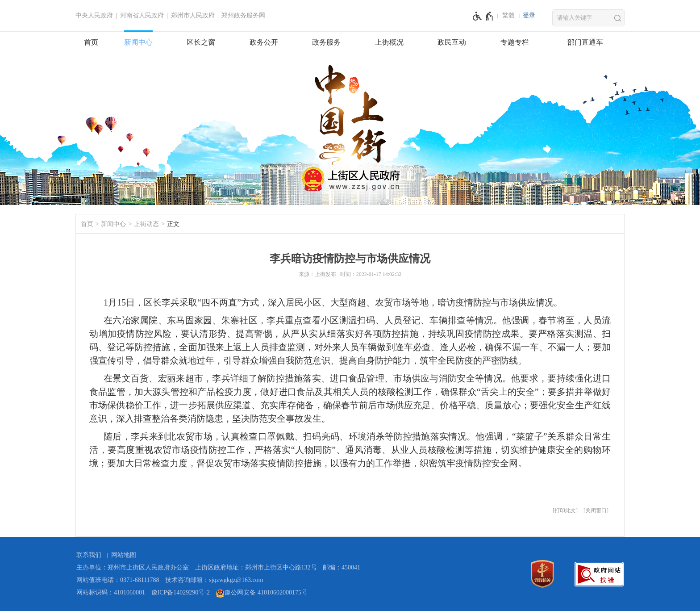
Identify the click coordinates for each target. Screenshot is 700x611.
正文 (173, 224)
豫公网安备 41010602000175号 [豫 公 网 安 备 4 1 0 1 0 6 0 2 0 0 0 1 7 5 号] (262, 593)
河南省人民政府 (142, 15)
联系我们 (89, 555)
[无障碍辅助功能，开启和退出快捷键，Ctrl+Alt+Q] (483, 16)
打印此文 (565, 511)
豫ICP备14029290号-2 (181, 592)
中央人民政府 (94, 15)
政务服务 (326, 42)
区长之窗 (201, 42)
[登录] (529, 16)
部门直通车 (585, 42)
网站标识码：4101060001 (111, 592)
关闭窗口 (596, 511)
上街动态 (146, 224)
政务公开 (264, 42)
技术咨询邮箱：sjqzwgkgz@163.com (214, 580)
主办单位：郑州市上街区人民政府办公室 (133, 567)
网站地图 (124, 555)
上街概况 (389, 42)
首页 (91, 42)
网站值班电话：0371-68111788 (118, 580)
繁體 (508, 15)
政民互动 (452, 42)
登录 (529, 15)
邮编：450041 (342, 567)
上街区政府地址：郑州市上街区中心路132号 (256, 567)
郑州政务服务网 (243, 15)
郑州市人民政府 (193, 15)
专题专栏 (515, 42)
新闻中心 (138, 42)
